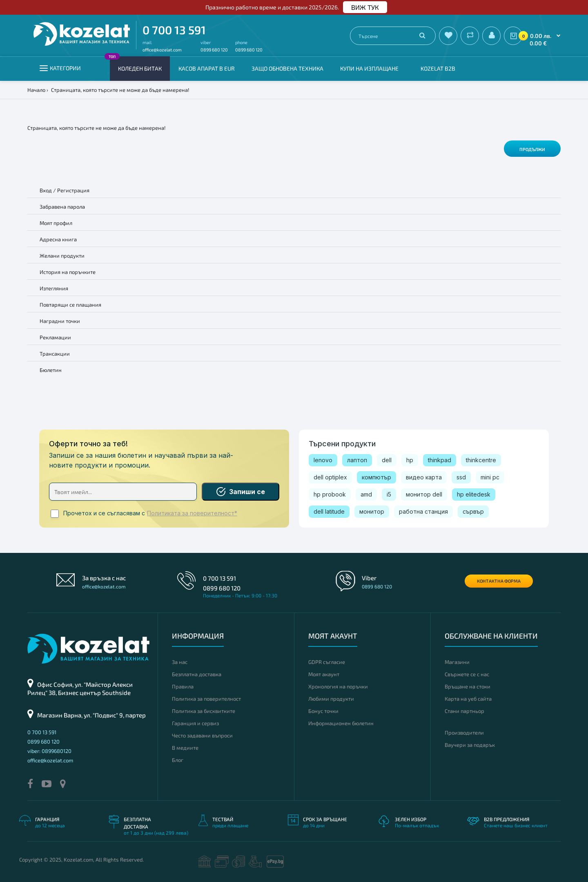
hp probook (330, 494)
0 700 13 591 (174, 30)
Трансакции (55, 354)
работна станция (423, 511)
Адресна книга (58, 239)
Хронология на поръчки (338, 686)
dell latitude (329, 511)
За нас (180, 662)
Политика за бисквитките (204, 711)
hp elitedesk (474, 494)
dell (387, 460)
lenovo (323, 460)
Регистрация (73, 190)
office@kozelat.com (162, 50)
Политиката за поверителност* (192, 513)
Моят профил (56, 223)
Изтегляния (54, 288)
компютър (376, 477)
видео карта (424, 477)
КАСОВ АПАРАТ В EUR (207, 68)
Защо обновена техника (287, 68)
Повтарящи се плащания (70, 305)
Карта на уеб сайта (468, 699)
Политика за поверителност (206, 699)
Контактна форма (499, 581)
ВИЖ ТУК (365, 7)
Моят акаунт (324, 674)
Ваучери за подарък (470, 745)
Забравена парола (62, 207)
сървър (473, 511)
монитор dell (424, 494)
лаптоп (357, 460)
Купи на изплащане (369, 68)
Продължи (532, 149)
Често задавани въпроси (202, 735)
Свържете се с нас (467, 674)
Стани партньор (464, 711)
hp (410, 460)
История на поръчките (68, 272)
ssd (461, 477)
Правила (183, 686)
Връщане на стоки (468, 686)
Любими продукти (331, 699)
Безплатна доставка (197, 674)
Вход (46, 190)
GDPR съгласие (327, 662)
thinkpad (440, 460)
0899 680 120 (214, 50)
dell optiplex (330, 477)
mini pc (490, 477)
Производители (464, 733)
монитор (372, 511)
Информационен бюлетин (341, 723)
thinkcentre (481, 460)
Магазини (457, 662)
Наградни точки (60, 321)
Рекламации (55, 337)
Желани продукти (62, 256)
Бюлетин (51, 370)
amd (366, 494)
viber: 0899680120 (49, 751)
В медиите (185, 748)
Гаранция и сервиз (195, 723)
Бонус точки (323, 711)
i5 (389, 494)
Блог (178, 760)
